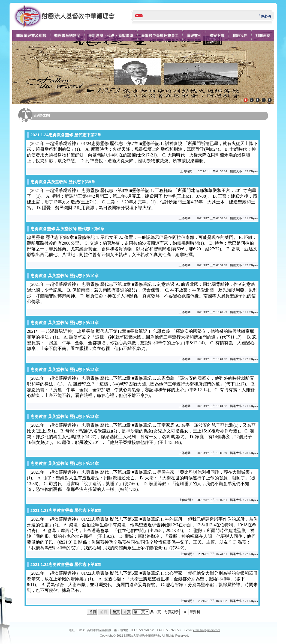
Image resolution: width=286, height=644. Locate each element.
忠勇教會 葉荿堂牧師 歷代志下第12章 (65, 370)
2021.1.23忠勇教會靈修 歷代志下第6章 (66, 510)
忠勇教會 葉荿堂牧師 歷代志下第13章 (65, 416)
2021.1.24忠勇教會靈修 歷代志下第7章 (66, 135)
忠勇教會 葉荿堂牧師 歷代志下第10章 (65, 276)
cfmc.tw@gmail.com (207, 630)
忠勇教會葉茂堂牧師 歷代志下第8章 (63, 182)
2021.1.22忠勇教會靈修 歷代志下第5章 (66, 564)
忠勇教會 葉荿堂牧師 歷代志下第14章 (65, 463)
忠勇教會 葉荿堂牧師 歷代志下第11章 (65, 323)
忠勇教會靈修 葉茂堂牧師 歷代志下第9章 (68, 229)
